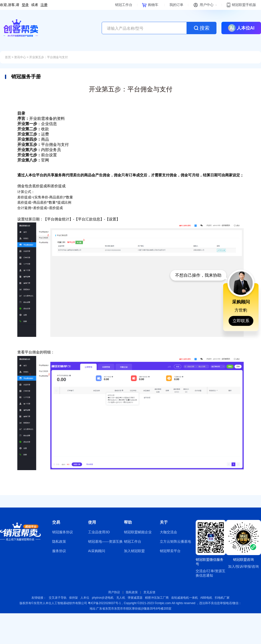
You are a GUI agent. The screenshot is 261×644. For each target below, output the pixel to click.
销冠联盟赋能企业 (138, 532)
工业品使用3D (99, 532)
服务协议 (59, 551)
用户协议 (114, 592)
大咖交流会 (168, 532)
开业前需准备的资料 (41, 119)
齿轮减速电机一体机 (185, 598)
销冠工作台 (133, 541)
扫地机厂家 (222, 598)
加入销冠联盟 (134, 551)
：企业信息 (37, 124)
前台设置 (37, 155)
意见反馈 (149, 592)
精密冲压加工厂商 (157, 598)
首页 (8, 57)
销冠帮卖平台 (170, 551)
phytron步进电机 (103, 598)
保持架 (73, 598)
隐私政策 (59, 541)
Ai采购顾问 (96, 551)
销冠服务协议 (63, 532)
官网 (33, 160)
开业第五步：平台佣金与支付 (48, 57)
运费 (33, 134)
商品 (33, 139)
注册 (44, 5)
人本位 (85, 598)
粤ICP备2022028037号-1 (104, 603)
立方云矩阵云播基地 (175, 541)
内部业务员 (39, 150)
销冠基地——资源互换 (105, 541)
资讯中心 (20, 57)
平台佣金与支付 (43, 145)
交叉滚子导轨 (58, 598)
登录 (25, 5)
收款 (33, 129)
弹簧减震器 (135, 598)
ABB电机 (206, 598)
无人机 (121, 598)
